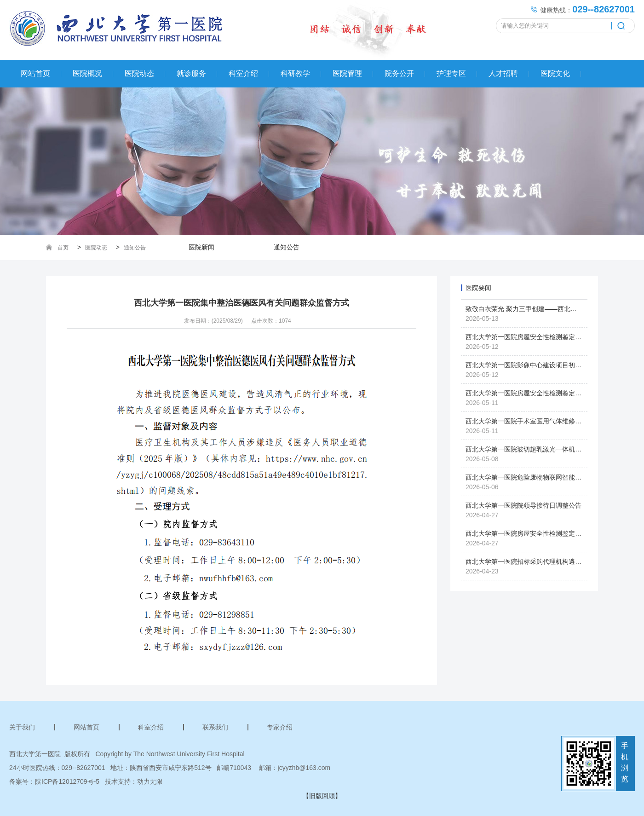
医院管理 (347, 73)
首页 (63, 248)
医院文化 (555, 73)
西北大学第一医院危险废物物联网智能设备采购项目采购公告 (552, 477)
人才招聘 (503, 73)
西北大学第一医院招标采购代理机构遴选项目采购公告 (543, 561)
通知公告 (135, 248)
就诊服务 (191, 73)
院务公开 (399, 73)
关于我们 (22, 727)
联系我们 (215, 727)
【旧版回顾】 (322, 796)
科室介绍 (243, 73)
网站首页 (35, 73)
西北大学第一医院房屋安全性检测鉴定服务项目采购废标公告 (552, 393)
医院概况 (87, 73)
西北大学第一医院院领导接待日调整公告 (523, 505)
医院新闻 (201, 247)
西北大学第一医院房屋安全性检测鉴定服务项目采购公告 (546, 533)
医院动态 (139, 73)
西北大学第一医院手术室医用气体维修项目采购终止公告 (546, 421)
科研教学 (295, 73)
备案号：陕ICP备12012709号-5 (54, 781)
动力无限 (150, 781)
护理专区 (451, 73)
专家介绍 (280, 727)
